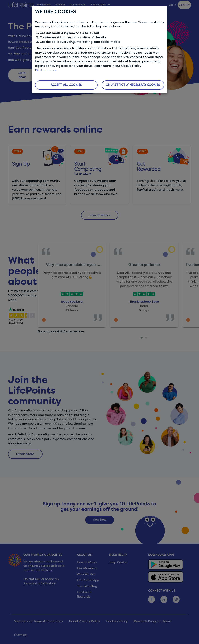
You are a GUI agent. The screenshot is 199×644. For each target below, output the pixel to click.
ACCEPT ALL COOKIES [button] (66, 85)
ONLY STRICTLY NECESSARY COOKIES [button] (133, 85)
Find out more (46, 70)
